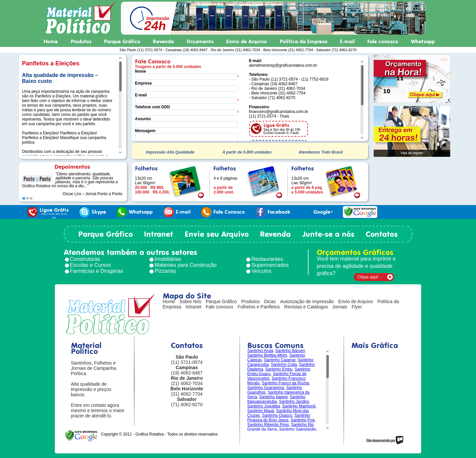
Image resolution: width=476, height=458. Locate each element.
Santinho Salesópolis (298, 429)
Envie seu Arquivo (217, 234)
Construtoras (85, 259)
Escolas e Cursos (91, 265)
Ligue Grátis (48, 213)
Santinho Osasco (277, 415)
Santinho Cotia (284, 365)
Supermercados (270, 265)
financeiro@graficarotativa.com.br (279, 112)
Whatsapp (423, 42)
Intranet (159, 234)
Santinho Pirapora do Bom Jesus (279, 418)
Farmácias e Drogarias (97, 271)
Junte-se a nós (328, 234)
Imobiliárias (168, 259)
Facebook (273, 212)
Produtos (81, 42)
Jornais (340, 307)
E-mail (347, 42)
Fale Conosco (223, 212)
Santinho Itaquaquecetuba (276, 399)
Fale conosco (383, 42)
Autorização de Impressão (307, 301)
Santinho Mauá (261, 411)
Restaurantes (267, 259)
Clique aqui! (368, 277)
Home (51, 42)
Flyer (357, 307)
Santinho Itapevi (274, 397)
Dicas (270, 301)
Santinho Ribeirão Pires (268, 425)
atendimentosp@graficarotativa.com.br (283, 65)
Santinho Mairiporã (299, 406)
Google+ (317, 212)
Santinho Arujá (260, 351)
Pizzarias (165, 271)
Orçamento (200, 42)
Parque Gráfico (122, 42)
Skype (92, 212)
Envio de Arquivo (247, 42)
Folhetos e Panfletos (259, 307)
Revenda (163, 42)
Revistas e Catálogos (306, 307)
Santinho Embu (279, 369)
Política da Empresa (304, 42)
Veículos (261, 271)
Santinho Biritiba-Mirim (267, 355)
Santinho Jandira (294, 402)
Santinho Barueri (290, 351)
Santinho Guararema (266, 388)
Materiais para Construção (186, 265)
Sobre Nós (190, 301)
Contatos (382, 234)
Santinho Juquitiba (264, 406)
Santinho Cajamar (280, 360)
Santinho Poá (303, 420)
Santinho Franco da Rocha (286, 383)
